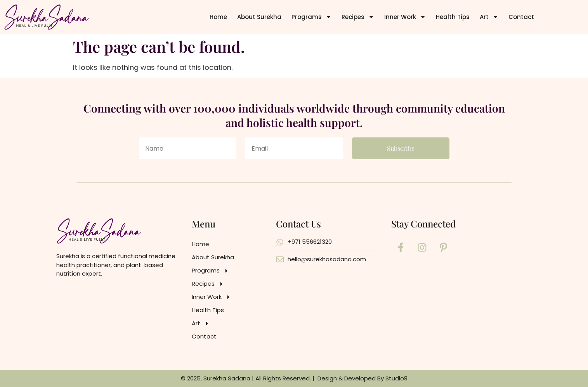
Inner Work (405, 17)
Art (489, 17)
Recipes (358, 17)
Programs (311, 17)
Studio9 (396, 378)
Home (218, 17)
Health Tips (453, 17)
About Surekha (259, 17)
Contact (521, 17)
